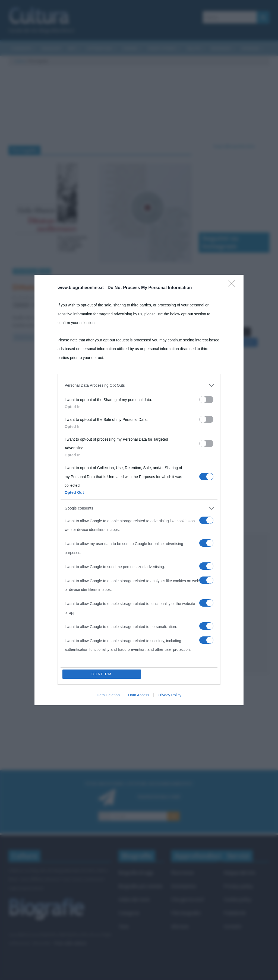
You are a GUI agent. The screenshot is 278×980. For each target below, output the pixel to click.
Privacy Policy (170, 695)
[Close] (233, 285)
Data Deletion (108, 695)
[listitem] (139, 385)
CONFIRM (102, 674)
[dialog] (139, 490)
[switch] (206, 400)
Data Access (139, 695)
